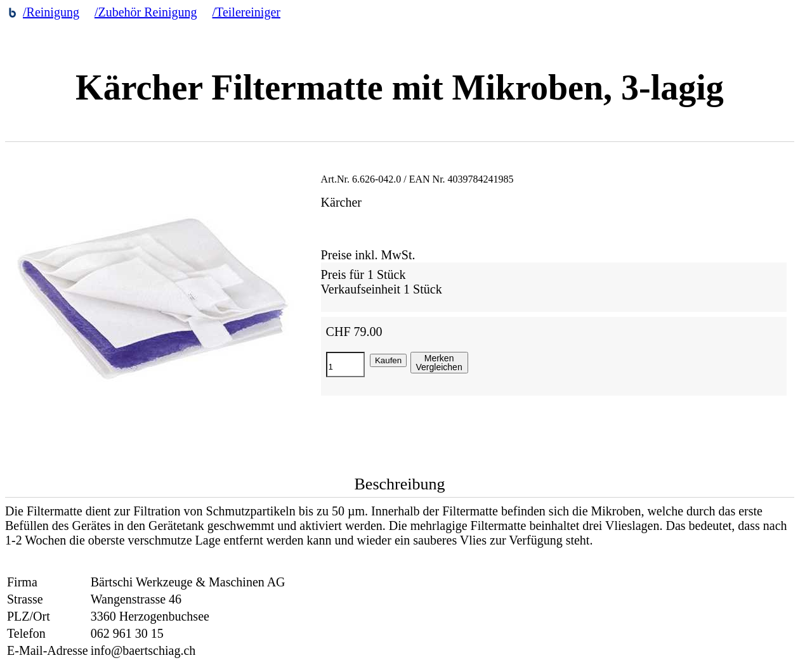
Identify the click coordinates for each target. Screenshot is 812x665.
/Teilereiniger (246, 12)
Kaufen (388, 360)
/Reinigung (51, 12)
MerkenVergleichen (439, 363)
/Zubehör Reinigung (146, 12)
